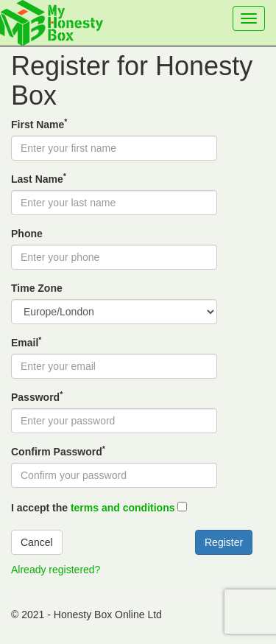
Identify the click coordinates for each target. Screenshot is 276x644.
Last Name (39, 178)
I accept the (93, 508)
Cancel (37, 542)
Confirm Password (58, 451)
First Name (39, 124)
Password (37, 396)
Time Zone (37, 288)
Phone (27, 234)
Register (224, 542)
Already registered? (56, 570)
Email (26, 342)
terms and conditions (123, 508)
